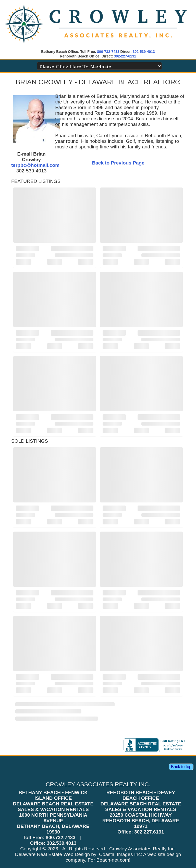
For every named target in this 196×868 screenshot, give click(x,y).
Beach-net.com (113, 860)
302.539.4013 (62, 843)
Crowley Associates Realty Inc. (143, 849)
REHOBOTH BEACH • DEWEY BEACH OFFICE (141, 795)
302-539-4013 (144, 52)
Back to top (181, 767)
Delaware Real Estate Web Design (52, 854)
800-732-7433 (108, 52)
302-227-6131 (125, 56)
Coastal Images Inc (120, 854)
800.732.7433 (61, 837)
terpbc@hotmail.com (35, 165)
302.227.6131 (149, 832)
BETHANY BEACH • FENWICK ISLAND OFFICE (53, 795)
